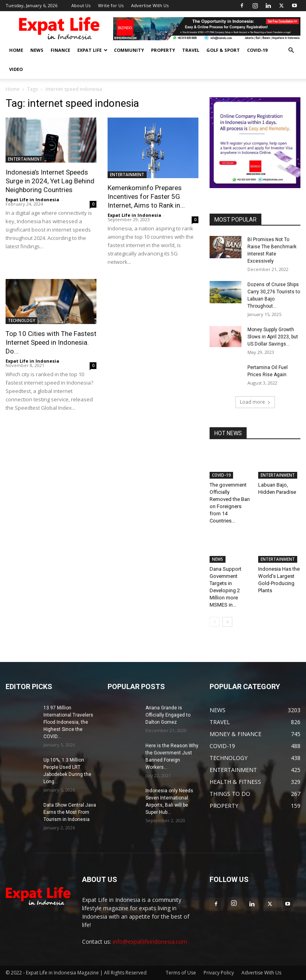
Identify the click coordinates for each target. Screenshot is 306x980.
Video (16, 69)
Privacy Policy (219, 973)
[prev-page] (215, 622)
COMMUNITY (129, 50)
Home (13, 89)
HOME (16, 50)
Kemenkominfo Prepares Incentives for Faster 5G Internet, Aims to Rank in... (146, 196)
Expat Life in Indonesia (32, 199)
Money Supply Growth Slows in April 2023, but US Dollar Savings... (273, 337)
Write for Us (111, 5)
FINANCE (60, 50)
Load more (255, 402)
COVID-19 (257, 50)
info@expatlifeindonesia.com (150, 942)
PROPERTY (163, 50)
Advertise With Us (150, 5)
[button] (291, 50)
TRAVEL (191, 50)
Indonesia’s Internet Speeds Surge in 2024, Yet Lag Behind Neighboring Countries (50, 181)
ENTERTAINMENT (25, 159)
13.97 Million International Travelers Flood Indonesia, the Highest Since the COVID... (68, 722)
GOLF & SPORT (223, 50)
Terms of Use (181, 973)
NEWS (37, 50)
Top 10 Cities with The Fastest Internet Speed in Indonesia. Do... (51, 342)
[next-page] (227, 622)
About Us (81, 5)
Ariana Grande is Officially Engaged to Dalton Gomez (168, 715)
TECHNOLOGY (22, 320)
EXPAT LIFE (92, 50)
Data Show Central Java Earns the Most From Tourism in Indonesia (70, 812)
